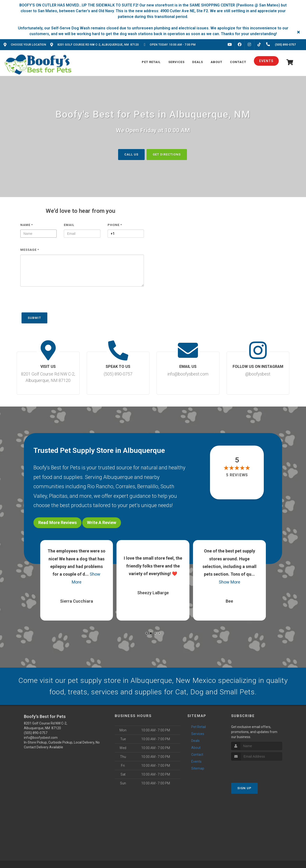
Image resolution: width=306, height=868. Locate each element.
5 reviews (237, 475)
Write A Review (102, 522)
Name (27, 225)
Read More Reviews (57, 522)
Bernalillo (148, 486)
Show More (229, 582)
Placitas (58, 496)
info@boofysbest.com (41, 738)
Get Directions (167, 154)
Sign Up (244, 788)
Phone (115, 225)
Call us (131, 154)
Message (30, 250)
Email (69, 225)
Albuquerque (118, 477)
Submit (34, 318)
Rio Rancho (100, 486)
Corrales (125, 486)
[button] (147, 633)
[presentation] (57, 302)
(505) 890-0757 (36, 733)
